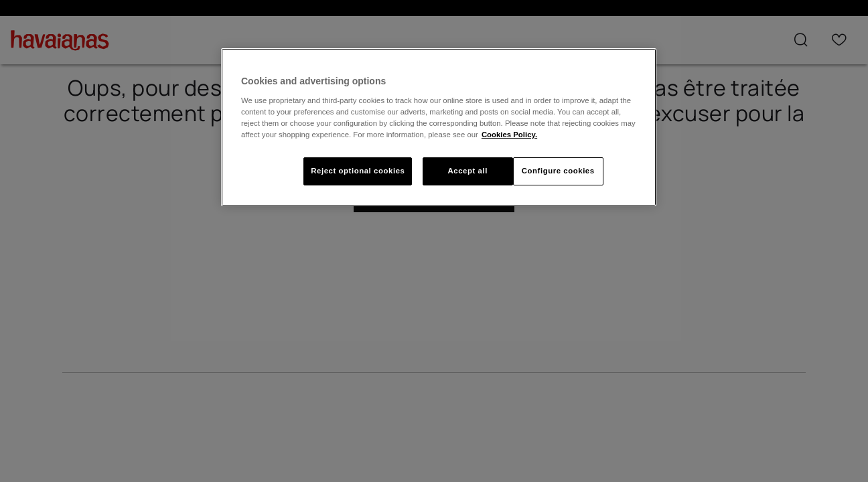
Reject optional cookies (358, 171)
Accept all (467, 171)
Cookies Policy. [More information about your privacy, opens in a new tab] (509, 135)
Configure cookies (558, 171)
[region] (439, 127)
